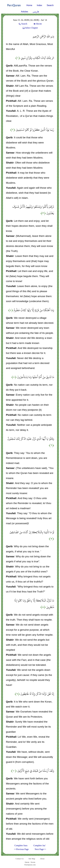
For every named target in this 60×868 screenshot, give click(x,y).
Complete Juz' (39, 845)
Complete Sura (21, 845)
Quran (27, 862)
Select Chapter (30, 28)
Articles (25, 12)
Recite (38, 24)
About (42, 859)
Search (50, 5)
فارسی (36, 12)
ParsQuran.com (30, 865)
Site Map (32, 859)
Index (39, 5)
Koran (33, 862)
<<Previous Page (21, 849)
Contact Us (20, 859)
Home (29, 5)
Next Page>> (40, 849)
